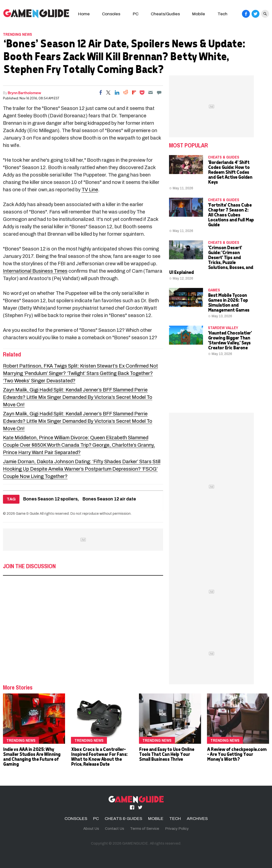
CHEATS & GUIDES (224, 157)
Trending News (17, 34)
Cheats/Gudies (165, 14)
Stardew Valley (223, 328)
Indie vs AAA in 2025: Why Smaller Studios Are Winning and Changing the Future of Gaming (32, 756)
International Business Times (35, 271)
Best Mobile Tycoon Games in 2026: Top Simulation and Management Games (229, 302)
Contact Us (115, 829)
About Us (91, 829)
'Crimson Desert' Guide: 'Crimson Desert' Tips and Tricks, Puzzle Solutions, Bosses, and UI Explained (211, 260)
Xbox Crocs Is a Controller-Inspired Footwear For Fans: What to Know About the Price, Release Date (99, 756)
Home (84, 14)
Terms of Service (145, 829)
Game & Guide (27, 514)
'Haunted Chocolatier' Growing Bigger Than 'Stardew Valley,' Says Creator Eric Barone (230, 340)
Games (214, 290)
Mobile (199, 14)
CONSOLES (76, 819)
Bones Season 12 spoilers (50, 499)
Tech (222, 14)
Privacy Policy (177, 829)
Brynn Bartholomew (25, 93)
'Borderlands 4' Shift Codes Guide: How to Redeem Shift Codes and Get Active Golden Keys (230, 172)
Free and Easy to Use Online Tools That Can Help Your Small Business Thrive (167, 754)
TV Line (90, 190)
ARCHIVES (197, 819)
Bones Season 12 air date (109, 499)
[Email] (151, 92)
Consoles (111, 14)
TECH (175, 819)
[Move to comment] (159, 92)
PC (136, 14)
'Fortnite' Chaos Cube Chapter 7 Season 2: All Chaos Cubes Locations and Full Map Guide (231, 215)
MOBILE (156, 819)
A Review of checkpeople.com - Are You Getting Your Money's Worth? (237, 754)
